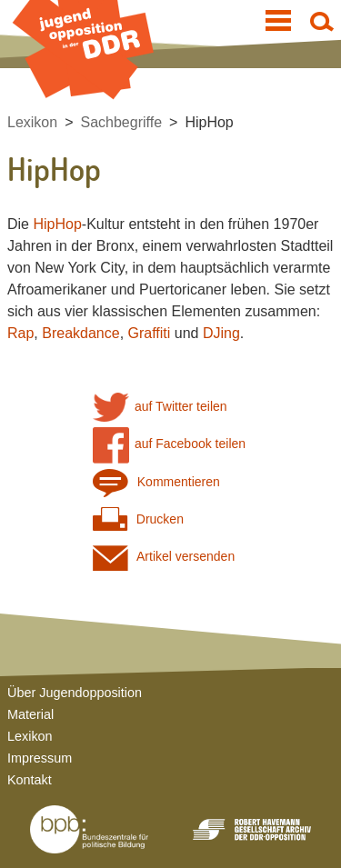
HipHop (209, 122)
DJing (221, 333)
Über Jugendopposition (75, 693)
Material (30, 714)
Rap (20, 333)
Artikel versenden (164, 557)
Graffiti (150, 333)
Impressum (40, 758)
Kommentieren (156, 482)
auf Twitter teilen (160, 407)
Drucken (138, 519)
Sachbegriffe (122, 122)
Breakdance (80, 333)
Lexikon (32, 122)
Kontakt (30, 780)
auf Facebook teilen (170, 444)
